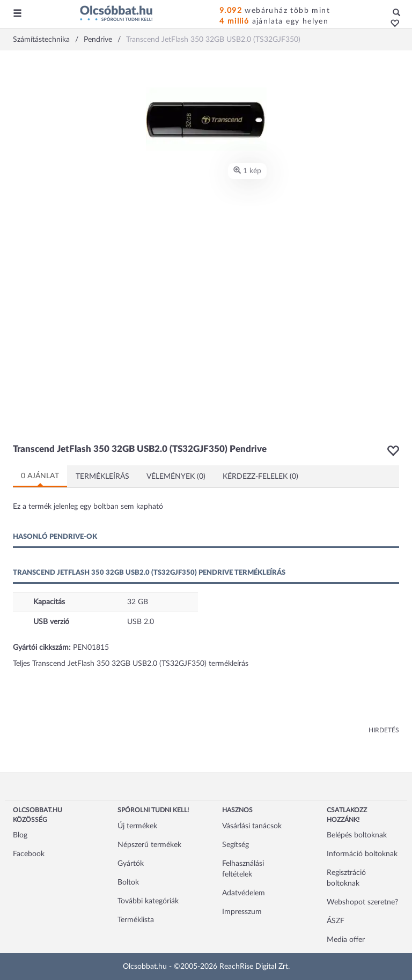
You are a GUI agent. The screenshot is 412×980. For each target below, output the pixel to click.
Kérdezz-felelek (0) (260, 477)
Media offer (346, 940)
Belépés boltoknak (357, 835)
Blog (20, 835)
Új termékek (137, 826)
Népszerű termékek (149, 845)
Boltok (128, 882)
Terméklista (136, 920)
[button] (392, 24)
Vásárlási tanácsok (252, 826)
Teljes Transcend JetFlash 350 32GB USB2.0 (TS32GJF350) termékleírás (131, 664)
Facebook (29, 854)
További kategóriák (148, 901)
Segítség (236, 845)
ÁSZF (336, 921)
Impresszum (242, 912)
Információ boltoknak (362, 854)
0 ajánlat (40, 476)
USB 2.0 (141, 622)
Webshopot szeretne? (362, 902)
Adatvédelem (244, 893)
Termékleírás (102, 477)
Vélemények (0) (176, 477)
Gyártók (131, 864)
